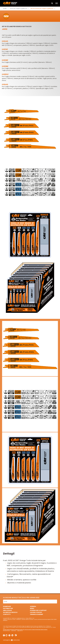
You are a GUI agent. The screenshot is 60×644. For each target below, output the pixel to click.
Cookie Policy (14, 631)
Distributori (8, 608)
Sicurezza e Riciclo (10, 612)
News (32, 608)
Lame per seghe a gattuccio (19, 8)
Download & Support (38, 610)
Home (5, 8)
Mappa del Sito (20, 631)
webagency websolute (11, 640)
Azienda (33, 606)
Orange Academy (37, 614)
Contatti (7, 614)
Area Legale (7, 610)
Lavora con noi (36, 612)
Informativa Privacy (7, 631)
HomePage (7, 606)
